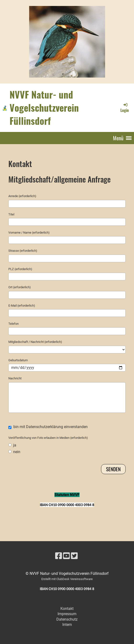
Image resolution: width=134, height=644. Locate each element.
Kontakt (67, 609)
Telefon (13, 324)
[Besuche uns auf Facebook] (59, 556)
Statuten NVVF (67, 495)
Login (125, 108)
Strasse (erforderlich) (23, 251)
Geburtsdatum (18, 360)
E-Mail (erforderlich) (22, 306)
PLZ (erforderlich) (20, 269)
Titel (11, 214)
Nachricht (15, 378)
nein (14, 452)
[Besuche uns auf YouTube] (66, 556)
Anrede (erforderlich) (22, 196)
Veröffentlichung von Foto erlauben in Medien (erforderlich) (48, 438)
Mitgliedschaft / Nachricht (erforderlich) (35, 342)
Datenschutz (67, 619)
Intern (67, 625)
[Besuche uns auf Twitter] (74, 556)
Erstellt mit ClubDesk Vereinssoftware (67, 579)
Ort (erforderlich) (20, 287)
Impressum (67, 614)
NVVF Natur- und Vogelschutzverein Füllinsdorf (44, 107)
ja (12, 445)
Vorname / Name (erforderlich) (29, 233)
